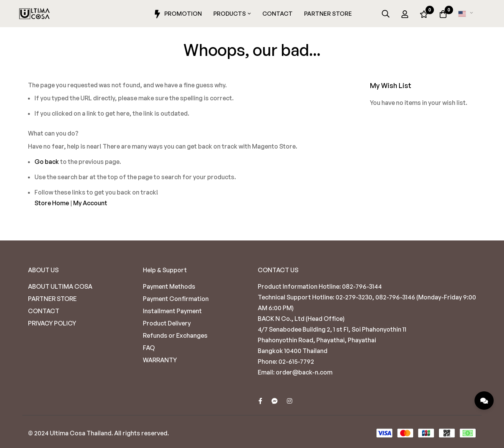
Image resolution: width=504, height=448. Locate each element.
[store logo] (34, 14)
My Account (90, 203)
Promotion (177, 14)
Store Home (52, 203)
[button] (467, 14)
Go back (47, 162)
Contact (277, 14)
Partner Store (328, 14)
